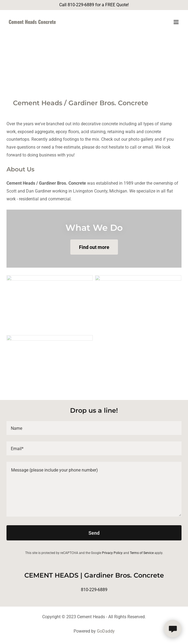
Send (94, 533)
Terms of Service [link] (142, 553)
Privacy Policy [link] (112, 553)
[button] (176, 22)
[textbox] (94, 428)
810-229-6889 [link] (94, 590)
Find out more (94, 247)
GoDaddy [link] (106, 631)
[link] (68, 22)
